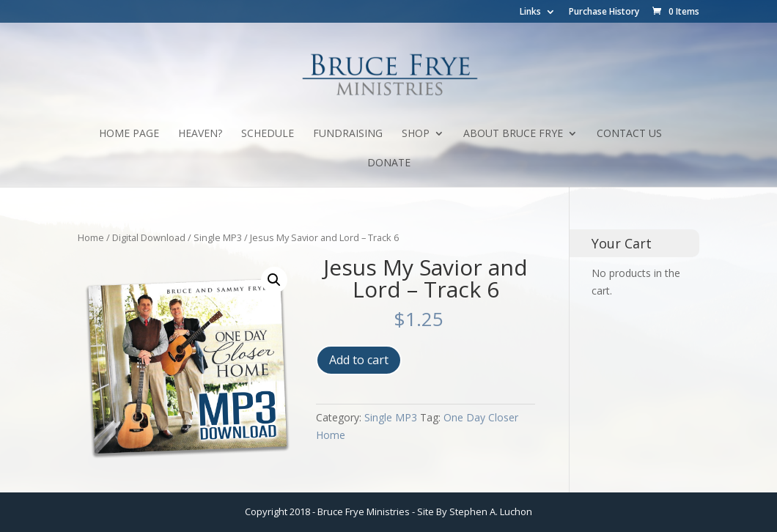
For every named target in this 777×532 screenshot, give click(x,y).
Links (530, 12)
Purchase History (604, 12)
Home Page (129, 134)
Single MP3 (218, 237)
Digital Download (149, 237)
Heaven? (200, 134)
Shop (416, 134)
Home (91, 237)
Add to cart (359, 360)
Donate (389, 163)
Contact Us (629, 134)
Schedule (268, 134)
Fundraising (348, 134)
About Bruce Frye (513, 134)
